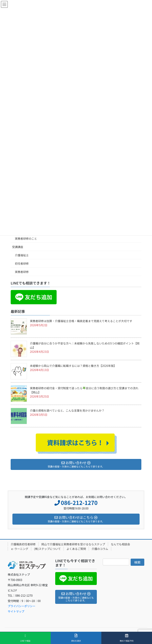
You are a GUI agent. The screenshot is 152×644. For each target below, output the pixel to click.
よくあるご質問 (76, 549)
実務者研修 (22, 272)
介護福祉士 (22, 255)
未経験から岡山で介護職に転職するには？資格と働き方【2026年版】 (73, 366)
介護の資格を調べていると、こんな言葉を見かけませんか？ (67, 410)
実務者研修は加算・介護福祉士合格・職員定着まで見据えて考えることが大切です (81, 321)
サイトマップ (16, 611)
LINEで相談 (25, 638)
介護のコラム (100, 549)
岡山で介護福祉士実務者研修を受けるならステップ (73, 544)
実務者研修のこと (26, 239)
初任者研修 (22, 263)
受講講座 (18, 247)
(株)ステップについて (47, 549)
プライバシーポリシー (22, 606)
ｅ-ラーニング (19, 549)
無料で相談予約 (127, 638)
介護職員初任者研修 (23, 544)
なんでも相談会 (120, 544)
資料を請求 (76, 638)
